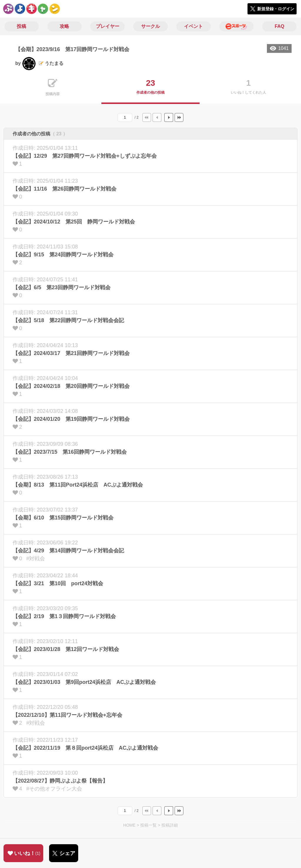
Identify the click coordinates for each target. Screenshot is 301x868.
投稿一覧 (148, 825)
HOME (129, 825)
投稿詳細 (170, 825)
